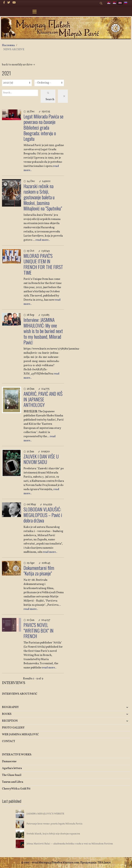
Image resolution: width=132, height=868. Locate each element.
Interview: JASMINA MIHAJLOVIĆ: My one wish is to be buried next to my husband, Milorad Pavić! (43, 331)
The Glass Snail (12, 775)
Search (50, 97)
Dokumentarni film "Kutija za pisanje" (39, 571)
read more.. (43, 240)
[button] (109, 707)
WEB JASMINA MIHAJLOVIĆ (20, 735)
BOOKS (7, 714)
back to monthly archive (19, 65)
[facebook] (4, 3)
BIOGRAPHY (10, 707)
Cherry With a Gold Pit (16, 789)
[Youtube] (14, 3)
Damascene (9, 761)
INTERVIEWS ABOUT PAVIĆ (20, 694)
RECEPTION (10, 721)
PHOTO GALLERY (13, 728)
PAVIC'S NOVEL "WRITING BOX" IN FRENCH (38, 630)
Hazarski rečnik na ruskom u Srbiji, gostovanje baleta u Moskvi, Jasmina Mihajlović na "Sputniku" (43, 197)
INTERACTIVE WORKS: (17, 755)
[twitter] (9, 3)
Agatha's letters (12, 768)
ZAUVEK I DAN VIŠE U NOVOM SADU (41, 459)
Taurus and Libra (13, 782)
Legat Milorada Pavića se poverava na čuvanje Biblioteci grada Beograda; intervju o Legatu (43, 128)
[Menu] (34, 12)
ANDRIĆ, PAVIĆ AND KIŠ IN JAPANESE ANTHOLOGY (43, 399)
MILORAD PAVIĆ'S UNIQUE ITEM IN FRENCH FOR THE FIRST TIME (43, 264)
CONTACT (9, 741)
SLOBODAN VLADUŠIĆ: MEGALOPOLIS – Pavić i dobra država (43, 515)
